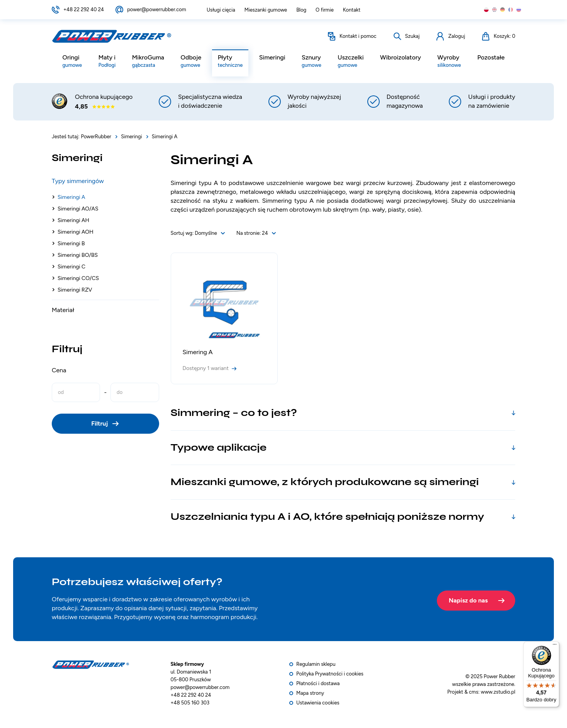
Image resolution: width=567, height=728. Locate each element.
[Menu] (555, 646)
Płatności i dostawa (318, 683)
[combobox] (210, 233)
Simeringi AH (73, 220)
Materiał (63, 310)
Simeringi (272, 58)
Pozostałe (491, 58)
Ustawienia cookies (318, 703)
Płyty (230, 62)
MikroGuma (148, 62)
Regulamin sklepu (316, 664)
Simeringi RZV (75, 290)
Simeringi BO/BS (78, 255)
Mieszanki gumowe (266, 10)
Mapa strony (310, 693)
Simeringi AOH (76, 232)
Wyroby (449, 62)
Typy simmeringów (78, 181)
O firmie (325, 10)
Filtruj (99, 423)
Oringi (72, 62)
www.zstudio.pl (498, 692)
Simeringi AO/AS (78, 209)
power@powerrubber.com (157, 9)
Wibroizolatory (401, 58)
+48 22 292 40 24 (84, 9)
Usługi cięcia (221, 10)
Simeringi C (71, 267)
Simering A (198, 352)
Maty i (107, 62)
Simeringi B (71, 244)
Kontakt (352, 10)
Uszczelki (351, 62)
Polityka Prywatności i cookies (330, 674)
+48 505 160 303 (190, 703)
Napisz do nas (468, 599)
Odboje (191, 62)
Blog (301, 10)
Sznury (312, 62)
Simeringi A (71, 197)
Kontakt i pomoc (358, 37)
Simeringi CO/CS (78, 278)
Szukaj (413, 37)
